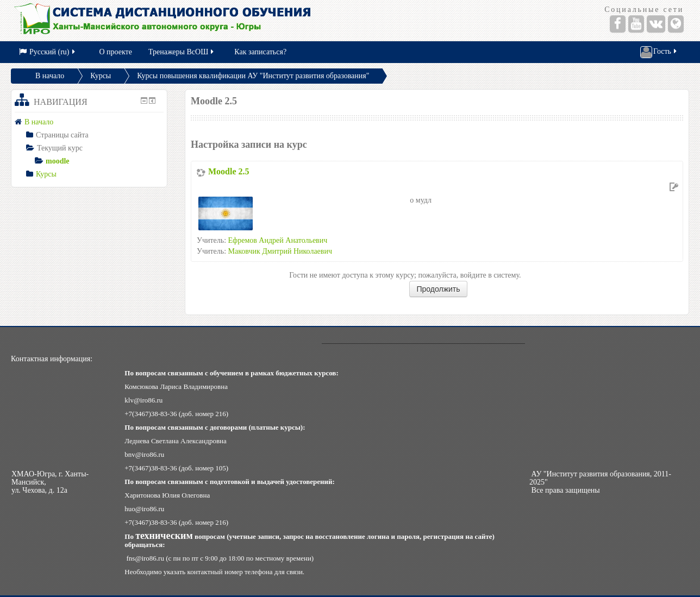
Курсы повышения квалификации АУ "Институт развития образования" (253, 76)
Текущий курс (60, 148)
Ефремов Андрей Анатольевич (278, 240)
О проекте (116, 52)
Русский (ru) (48, 52)
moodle (58, 161)
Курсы (101, 76)
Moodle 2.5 (229, 171)
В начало (50, 76)
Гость (659, 52)
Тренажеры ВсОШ (182, 52)
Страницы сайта (62, 135)
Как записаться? (260, 52)
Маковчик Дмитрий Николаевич (280, 251)
